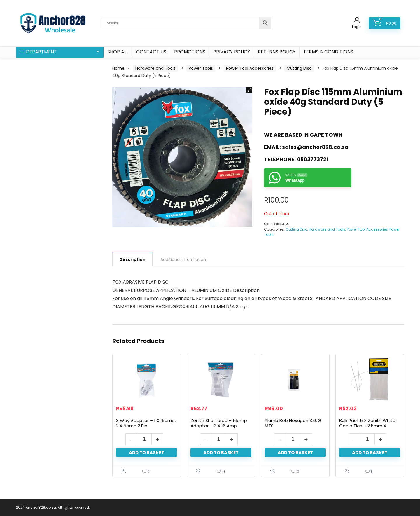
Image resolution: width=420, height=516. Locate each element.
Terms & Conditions (328, 52)
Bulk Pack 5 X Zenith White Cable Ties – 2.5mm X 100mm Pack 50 (367, 426)
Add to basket (147, 453)
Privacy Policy (232, 52)
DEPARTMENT (38, 52)
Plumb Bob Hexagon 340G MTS (293, 423)
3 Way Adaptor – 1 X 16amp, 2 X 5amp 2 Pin (146, 423)
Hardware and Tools (155, 68)
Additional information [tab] (183, 259)
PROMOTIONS (190, 52)
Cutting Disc (299, 68)
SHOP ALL (118, 52)
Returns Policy (277, 52)
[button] (249, 90)
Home (118, 68)
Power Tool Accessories (250, 68)
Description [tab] (132, 259)
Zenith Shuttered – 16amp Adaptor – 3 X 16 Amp (219, 423)
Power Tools (201, 68)
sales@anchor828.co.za (315, 147)
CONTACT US (151, 52)
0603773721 (313, 159)
